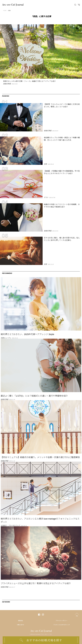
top (77, 616)
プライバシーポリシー (61, 621)
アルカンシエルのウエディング (62, 625)
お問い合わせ (20, 625)
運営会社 (20, 621)
